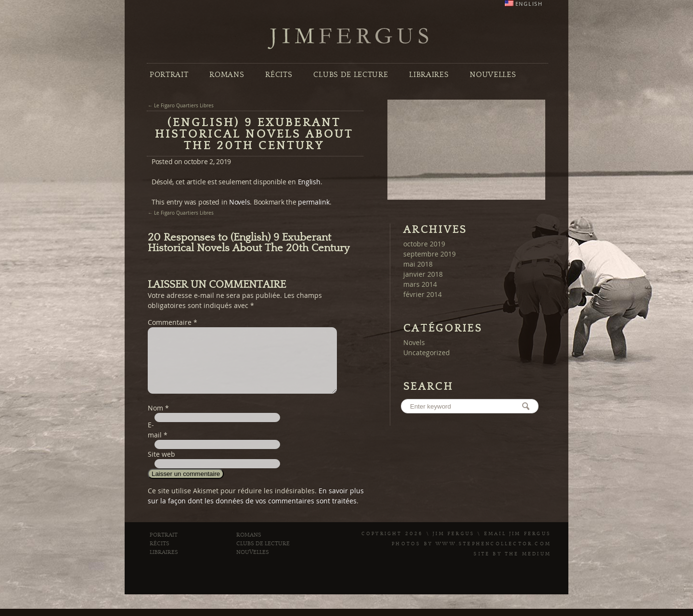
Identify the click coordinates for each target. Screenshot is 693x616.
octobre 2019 (424, 244)
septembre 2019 (430, 254)
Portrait (169, 75)
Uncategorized (427, 353)
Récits (279, 75)
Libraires (429, 75)
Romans (227, 75)
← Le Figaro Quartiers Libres (181, 106)
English (309, 182)
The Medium (528, 565)
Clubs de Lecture (351, 75)
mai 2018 (418, 264)
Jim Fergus (348, 39)
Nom (155, 419)
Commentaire (173, 322)
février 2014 (423, 294)
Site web (161, 466)
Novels (239, 202)
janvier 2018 (423, 274)
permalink (314, 202)
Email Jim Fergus (518, 545)
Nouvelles (493, 75)
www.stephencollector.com (493, 555)
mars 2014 (420, 284)
